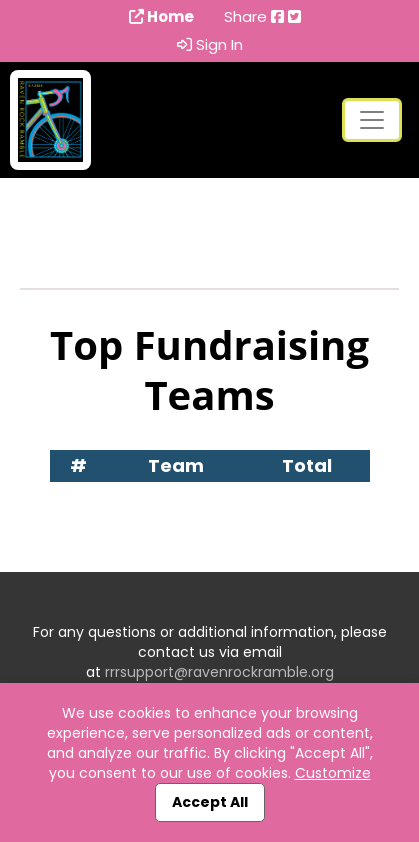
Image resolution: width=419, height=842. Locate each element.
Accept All (210, 802)
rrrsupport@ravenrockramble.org (219, 672)
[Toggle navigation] (372, 120)
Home (161, 17)
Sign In (210, 45)
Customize (333, 773)
